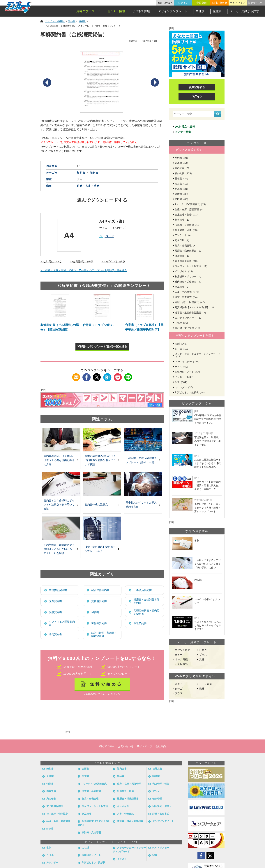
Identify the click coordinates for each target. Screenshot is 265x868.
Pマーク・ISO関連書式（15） (191, 204)
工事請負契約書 (143, 590)
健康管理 (157, 799)
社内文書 (122, 769)
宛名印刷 (51, 799)
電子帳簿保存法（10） (187, 261)
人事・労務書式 (125, 814)
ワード (110, 236)
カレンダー (52, 863)
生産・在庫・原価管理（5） (190, 209)
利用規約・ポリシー (163, 806)
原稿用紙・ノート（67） (188, 372)
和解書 (95, 612)
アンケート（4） (184, 235)
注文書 (85, 776)
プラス (203, 655)
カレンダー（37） (184, 387)
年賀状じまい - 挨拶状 (94, 863)
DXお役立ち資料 (185, 127)
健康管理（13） (183, 256)
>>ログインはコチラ (113, 261)
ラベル (50, 855)
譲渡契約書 (55, 612)
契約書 (50, 769)
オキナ (179, 655)
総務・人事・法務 (88, 186)
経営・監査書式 (161, 814)
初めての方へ (165, 3)
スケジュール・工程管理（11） (192, 266)
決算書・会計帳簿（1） (187, 225)
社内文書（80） (183, 168)
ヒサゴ (203, 650)
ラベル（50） (182, 367)
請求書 (156, 776)
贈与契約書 (55, 634)
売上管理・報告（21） (187, 215)
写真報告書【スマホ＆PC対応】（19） (196, 307)
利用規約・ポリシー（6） (189, 276)
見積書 (50, 776)
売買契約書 (55, 601)
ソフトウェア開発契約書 (62, 623)
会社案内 (161, 746)
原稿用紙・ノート (91, 855)
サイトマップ (238, 3)
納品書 (121, 776)
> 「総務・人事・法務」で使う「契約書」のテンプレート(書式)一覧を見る (84, 270)
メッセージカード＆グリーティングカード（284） (198, 355)
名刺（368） (182, 344)
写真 (155, 855)
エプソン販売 (183, 650)
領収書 (50, 784)
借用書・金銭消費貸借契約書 (146, 601)
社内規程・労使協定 (57, 814)
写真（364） (182, 382)
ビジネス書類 (141, 11)
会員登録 (202, 3)
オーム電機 (181, 659)
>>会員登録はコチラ (82, 261)
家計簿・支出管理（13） (188, 328)
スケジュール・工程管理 (95, 806)
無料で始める (106, 684)
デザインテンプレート (173, 11)
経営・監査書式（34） (187, 297)
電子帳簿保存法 (55, 806)
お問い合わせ (220, 3)
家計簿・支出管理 (91, 833)
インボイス (123, 806)
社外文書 (157, 769)
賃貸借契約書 (99, 601)
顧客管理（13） (183, 220)
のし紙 (85, 848)
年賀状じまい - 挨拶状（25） (190, 392)
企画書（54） (182, 163)
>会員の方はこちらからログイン (102, 694)
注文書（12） (182, 184)
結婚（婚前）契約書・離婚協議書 (104, 634)
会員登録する (197, 87)
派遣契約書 (140, 623)
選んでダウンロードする (102, 200)
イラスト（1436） (185, 377)
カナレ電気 (181, 664)
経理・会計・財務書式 (58, 821)
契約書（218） (183, 158)
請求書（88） (182, 194)
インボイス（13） (184, 271)
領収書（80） (182, 199)
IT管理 (50, 829)
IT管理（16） (182, 323)
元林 (202, 659)
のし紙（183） (183, 349)
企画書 (85, 769)
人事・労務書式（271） (188, 292)
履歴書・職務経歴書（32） (189, 251)
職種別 (217, 11)
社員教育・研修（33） (187, 230)
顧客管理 (51, 791)
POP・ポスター (161, 848)
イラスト (122, 859)
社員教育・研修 (125, 791)
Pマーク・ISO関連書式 (94, 784)
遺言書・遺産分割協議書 (130, 821)
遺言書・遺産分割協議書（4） (191, 313)
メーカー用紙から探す (244, 11)
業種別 (200, 11)
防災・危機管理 (90, 799)
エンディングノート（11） (189, 318)
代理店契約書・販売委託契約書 (146, 612)
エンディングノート (163, 821)
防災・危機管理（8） (186, 246)
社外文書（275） (184, 173)
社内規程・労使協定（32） (189, 282)
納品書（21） (182, 189)
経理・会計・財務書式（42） (190, 302)
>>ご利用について (51, 261)
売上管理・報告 (161, 784)
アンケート (158, 791)
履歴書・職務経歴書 (128, 799)
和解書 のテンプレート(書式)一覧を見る (102, 346)
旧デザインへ (256, 3)
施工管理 (86, 814)
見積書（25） (182, 179)
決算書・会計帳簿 (91, 791)
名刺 (49, 848)
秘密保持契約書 (100, 590)
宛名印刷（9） (183, 240)
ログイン (183, 3)
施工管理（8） (183, 287)
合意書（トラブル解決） (99, 325)
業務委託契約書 (58, 590)
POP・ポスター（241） (188, 362)
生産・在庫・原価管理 (129, 784)
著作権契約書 (99, 623)
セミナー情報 (116, 11)
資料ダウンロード (88, 11)
